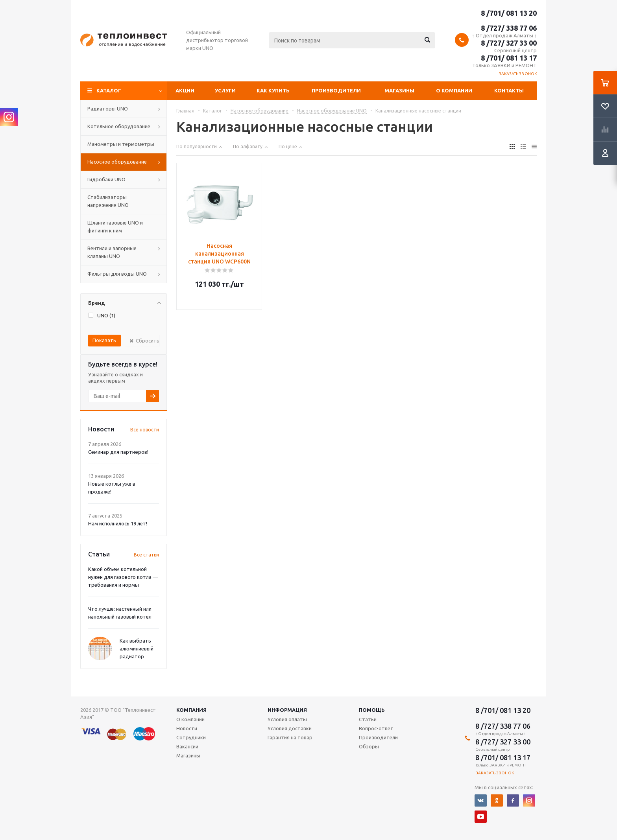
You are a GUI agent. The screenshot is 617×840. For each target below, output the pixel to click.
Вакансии (187, 746)
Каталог (109, 90)
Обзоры (369, 746)
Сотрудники (191, 737)
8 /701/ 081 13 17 (509, 58)
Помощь (372, 710)
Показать (104, 340)
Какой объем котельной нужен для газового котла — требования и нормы (123, 577)
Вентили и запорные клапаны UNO (112, 252)
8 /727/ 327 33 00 (509, 43)
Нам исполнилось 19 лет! (118, 523)
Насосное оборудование (117, 162)
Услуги (225, 90)
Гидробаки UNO (106, 179)
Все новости (145, 430)
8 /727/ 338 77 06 (509, 28)
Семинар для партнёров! (118, 452)
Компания (191, 710)
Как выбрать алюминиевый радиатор (137, 648)
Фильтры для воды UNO (117, 274)
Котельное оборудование (119, 126)
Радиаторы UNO (108, 109)
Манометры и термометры (121, 144)
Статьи (368, 719)
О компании (454, 90)
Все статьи (146, 555)
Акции (185, 90)
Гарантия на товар (290, 737)
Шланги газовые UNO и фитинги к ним (115, 227)
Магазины (399, 90)
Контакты (509, 90)
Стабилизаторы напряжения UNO (108, 201)
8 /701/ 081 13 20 (509, 13)
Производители (336, 90)
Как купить (273, 90)
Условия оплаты (287, 719)
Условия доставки (290, 728)
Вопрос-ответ (376, 728)
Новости (187, 728)
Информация (287, 710)
